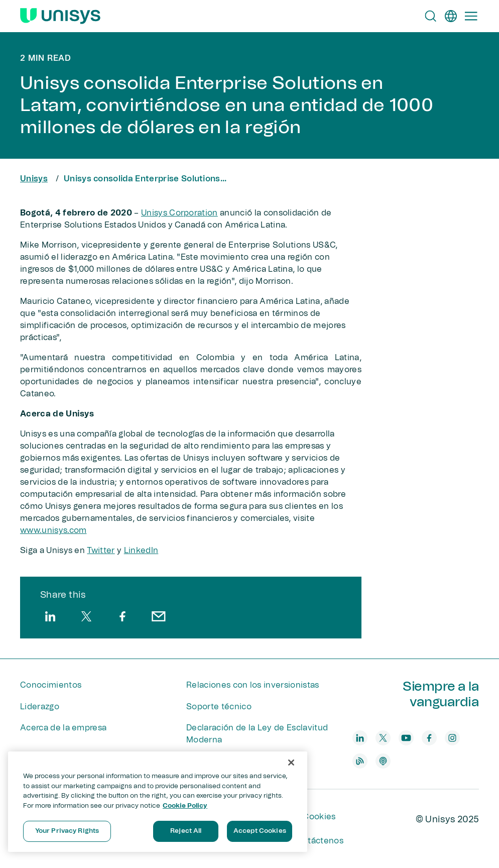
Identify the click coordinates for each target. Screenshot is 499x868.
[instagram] (452, 738)
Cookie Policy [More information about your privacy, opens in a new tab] (185, 806)
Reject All (186, 831)
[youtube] (406, 738)
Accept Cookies (260, 831)
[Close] (291, 763)
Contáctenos (317, 841)
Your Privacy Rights (67, 831)
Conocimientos (51, 685)
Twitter (101, 551)
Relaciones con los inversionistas (253, 685)
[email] (159, 616)
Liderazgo (40, 707)
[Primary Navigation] (471, 16)
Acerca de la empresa (63, 728)
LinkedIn (141, 551)
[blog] (360, 761)
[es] (451, 16)
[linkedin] (50, 616)
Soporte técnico (219, 707)
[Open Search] (431, 16)
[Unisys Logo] (60, 16)
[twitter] (86, 616)
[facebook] (122, 616)
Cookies (319, 817)
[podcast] (383, 761)
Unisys (34, 179)
